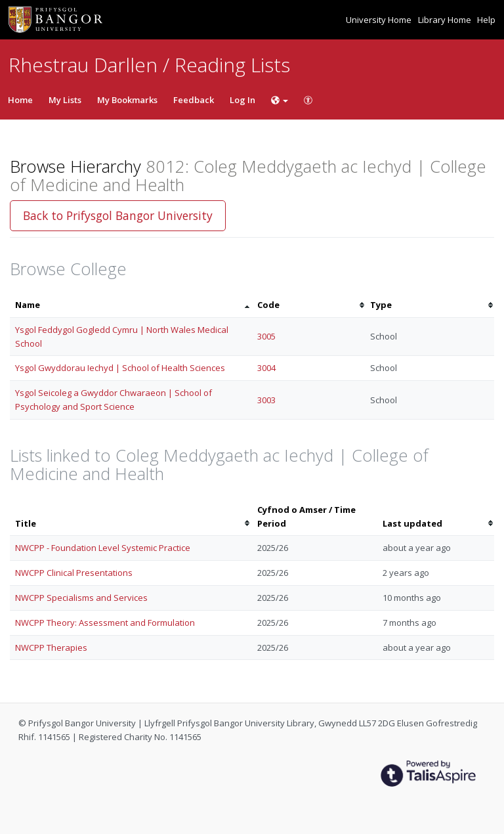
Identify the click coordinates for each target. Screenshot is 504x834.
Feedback (194, 100)
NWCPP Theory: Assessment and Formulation (105, 623)
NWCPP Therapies (51, 647)
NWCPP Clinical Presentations (74, 573)
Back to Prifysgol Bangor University (118, 215)
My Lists (65, 100)
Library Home (446, 20)
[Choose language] (280, 100)
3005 (266, 336)
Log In (242, 100)
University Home (380, 20)
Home (20, 100)
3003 (266, 400)
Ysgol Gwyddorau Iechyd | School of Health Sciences (120, 368)
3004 (266, 368)
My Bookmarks (127, 100)
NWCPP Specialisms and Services (81, 598)
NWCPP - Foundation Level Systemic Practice (103, 548)
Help (486, 20)
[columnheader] (131, 305)
